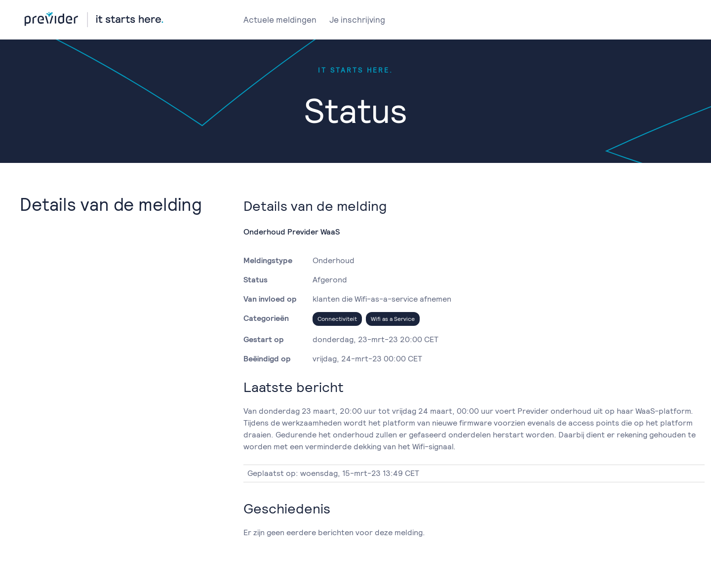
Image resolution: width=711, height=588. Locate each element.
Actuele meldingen (280, 20)
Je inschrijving (357, 20)
